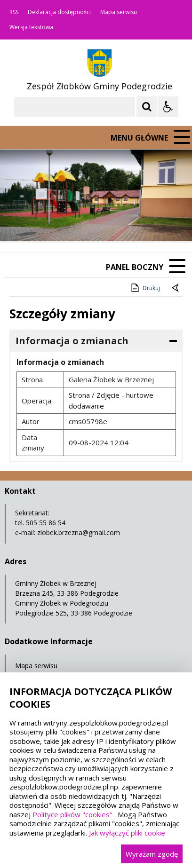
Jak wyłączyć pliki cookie (127, 833)
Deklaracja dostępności (59, 12)
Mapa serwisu (119, 12)
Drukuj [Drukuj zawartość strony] (145, 288)
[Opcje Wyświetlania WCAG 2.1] (168, 107)
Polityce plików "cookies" (72, 814)
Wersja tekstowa (31, 27)
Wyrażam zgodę (152, 854)
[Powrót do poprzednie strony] (176, 288)
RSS (14, 12)
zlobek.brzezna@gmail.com (79, 533)
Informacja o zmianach (72, 341)
